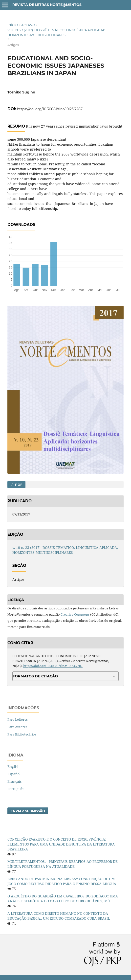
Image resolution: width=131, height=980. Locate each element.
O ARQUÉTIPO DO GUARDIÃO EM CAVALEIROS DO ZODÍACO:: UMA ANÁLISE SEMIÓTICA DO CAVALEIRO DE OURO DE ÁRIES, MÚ (63, 899)
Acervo (28, 25)
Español (14, 774)
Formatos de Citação (35, 676)
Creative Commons (75, 614)
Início (13, 25)
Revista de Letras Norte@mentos (47, 5)
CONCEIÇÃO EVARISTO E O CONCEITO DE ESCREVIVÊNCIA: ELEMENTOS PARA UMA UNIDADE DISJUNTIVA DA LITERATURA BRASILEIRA (61, 844)
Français (14, 781)
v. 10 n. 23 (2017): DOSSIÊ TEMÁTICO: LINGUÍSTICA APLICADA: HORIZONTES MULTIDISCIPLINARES (56, 32)
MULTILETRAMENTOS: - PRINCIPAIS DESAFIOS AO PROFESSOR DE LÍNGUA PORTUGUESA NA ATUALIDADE (63, 864)
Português (16, 789)
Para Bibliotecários (22, 734)
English (13, 767)
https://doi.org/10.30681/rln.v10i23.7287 (50, 109)
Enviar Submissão (28, 811)
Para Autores (17, 727)
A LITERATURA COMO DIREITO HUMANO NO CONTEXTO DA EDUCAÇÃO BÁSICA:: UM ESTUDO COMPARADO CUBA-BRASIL (59, 916)
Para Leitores (18, 719)
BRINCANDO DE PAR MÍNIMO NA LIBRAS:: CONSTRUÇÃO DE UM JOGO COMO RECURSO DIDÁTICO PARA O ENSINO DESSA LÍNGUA (62, 881)
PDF (18, 485)
